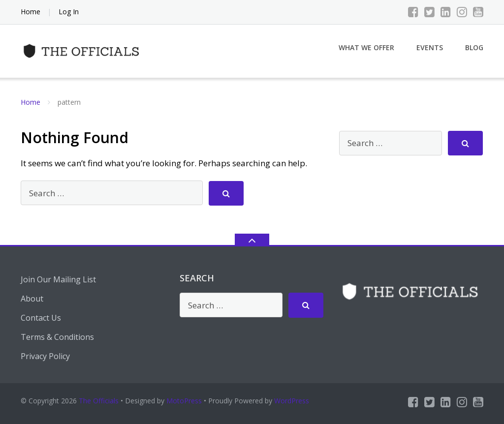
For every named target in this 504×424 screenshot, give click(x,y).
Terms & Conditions (57, 337)
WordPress (292, 401)
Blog (474, 47)
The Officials (99, 401)
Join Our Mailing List (58, 279)
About (32, 299)
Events (430, 47)
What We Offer (366, 47)
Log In (69, 12)
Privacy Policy (45, 356)
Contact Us (41, 318)
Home (31, 12)
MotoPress (184, 401)
